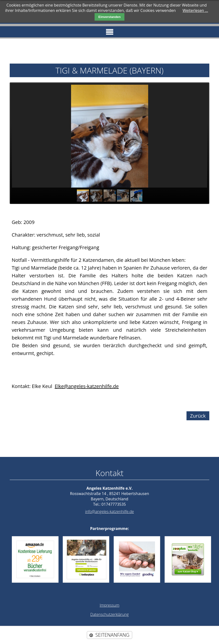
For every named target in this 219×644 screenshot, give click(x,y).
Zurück (198, 416)
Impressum (109, 605)
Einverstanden (110, 17)
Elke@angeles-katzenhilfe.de (87, 386)
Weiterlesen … (195, 10)
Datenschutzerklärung (109, 614)
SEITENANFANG (112, 635)
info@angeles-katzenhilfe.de (109, 512)
